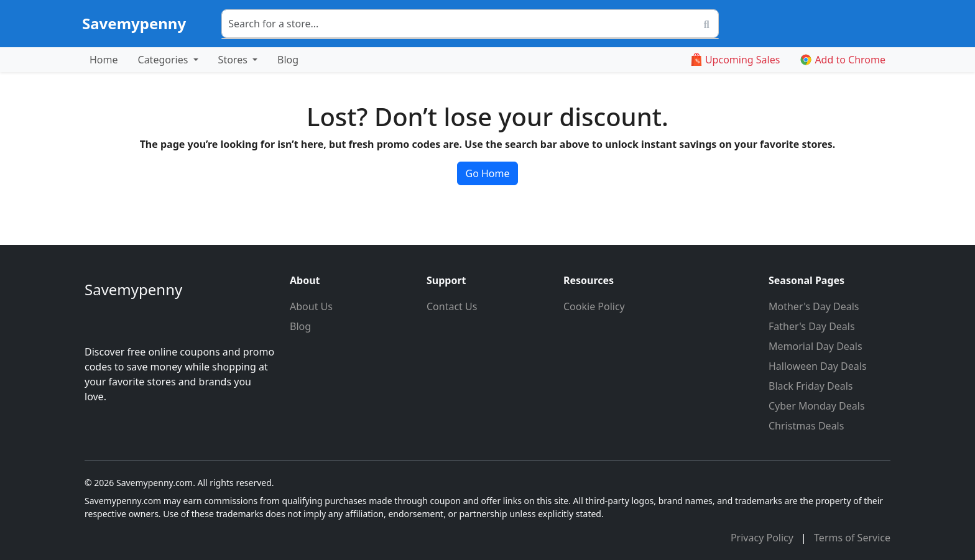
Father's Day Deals (812, 326)
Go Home (487, 173)
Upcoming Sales (735, 60)
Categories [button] (164, 60)
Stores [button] (234, 60)
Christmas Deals (806, 426)
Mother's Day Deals (814, 306)
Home (104, 60)
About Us (311, 306)
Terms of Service (852, 538)
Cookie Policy (594, 306)
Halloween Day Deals (818, 366)
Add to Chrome (843, 60)
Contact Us (452, 306)
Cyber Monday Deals (817, 406)
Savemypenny (134, 23)
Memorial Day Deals (816, 346)
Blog (288, 60)
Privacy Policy (763, 538)
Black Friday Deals (811, 386)
